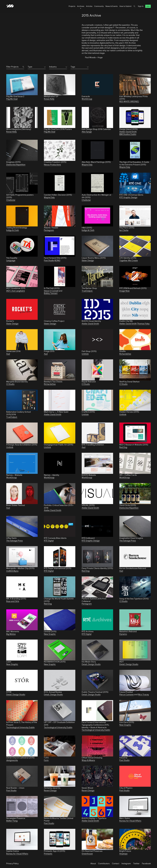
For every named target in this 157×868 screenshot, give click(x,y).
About (93, 864)
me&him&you (12, 571)
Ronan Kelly (49, 99)
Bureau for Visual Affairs (130, 821)
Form (46, 760)
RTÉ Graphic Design (128, 197)
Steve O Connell (51, 291)
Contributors (104, 864)
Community (99, 6)
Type (30, 67)
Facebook (146, 864)
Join (148, 6)
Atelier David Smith (128, 132)
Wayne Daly (87, 165)
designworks (12, 760)
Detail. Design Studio (91, 664)
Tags (73, 67)
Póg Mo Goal (12, 99)
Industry (53, 67)
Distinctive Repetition (16, 165)
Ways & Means (88, 760)
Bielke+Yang (12, 821)
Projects (72, 6)
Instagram (126, 864)
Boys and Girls (13, 601)
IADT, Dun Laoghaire (16, 291)
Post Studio (49, 260)
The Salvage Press (15, 541)
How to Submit (125, 6)
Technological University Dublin (20, 727)
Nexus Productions (52, 165)
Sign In (141, 6)
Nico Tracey (143, 695)
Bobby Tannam (51, 293)
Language (11, 260)
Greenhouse (87, 854)
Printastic (48, 854)
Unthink (85, 354)
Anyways (123, 854)
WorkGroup (87, 99)
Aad (8, 354)
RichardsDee (125, 354)
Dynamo (123, 634)
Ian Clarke (124, 230)
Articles (89, 6)
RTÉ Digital (49, 541)
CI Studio (10, 384)
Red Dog (123, 447)
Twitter (136, 864)
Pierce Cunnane (126, 695)
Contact (116, 864)
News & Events (112, 6)
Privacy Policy (12, 864)
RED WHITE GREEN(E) (129, 101)
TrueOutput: (87, 291)
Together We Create (129, 260)
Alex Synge (87, 132)
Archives (81, 6)
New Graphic (50, 634)
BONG (57, 260)
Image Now (124, 291)
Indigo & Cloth (13, 230)
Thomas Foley (143, 324)
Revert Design (50, 791)
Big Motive (11, 634)
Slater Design (88, 260)
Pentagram (49, 230)
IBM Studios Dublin (128, 134)
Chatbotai (11, 200)
